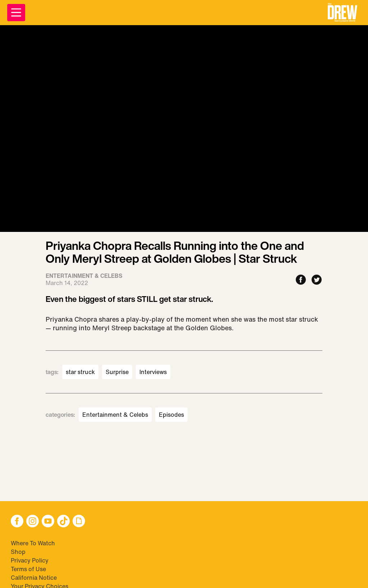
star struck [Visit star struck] (80, 372)
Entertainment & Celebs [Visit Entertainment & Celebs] (115, 415)
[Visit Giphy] (79, 522)
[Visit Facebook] (17, 522)
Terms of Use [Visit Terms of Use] (28, 569)
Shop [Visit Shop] (18, 552)
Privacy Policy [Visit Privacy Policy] (30, 560)
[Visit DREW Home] (342, 13)
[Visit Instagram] (33, 522)
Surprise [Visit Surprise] (117, 372)
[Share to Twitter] (317, 280)
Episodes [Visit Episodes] (171, 415)
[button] (342, 13)
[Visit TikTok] (63, 522)
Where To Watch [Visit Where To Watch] (33, 543)
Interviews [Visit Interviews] (153, 372)
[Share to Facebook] (301, 280)
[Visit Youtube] (48, 522)
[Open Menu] (16, 13)
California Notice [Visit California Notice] (34, 578)
